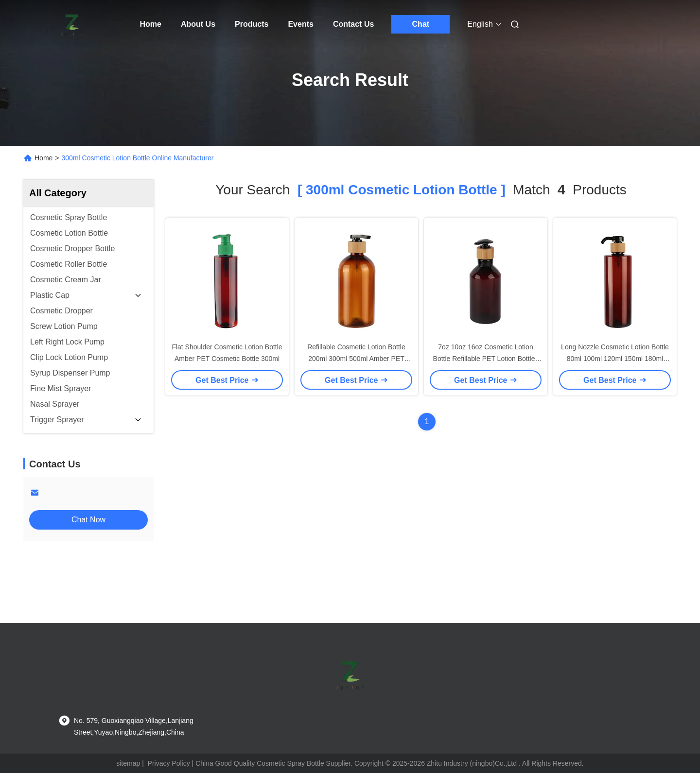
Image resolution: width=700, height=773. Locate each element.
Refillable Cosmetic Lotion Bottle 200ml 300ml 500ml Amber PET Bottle (356, 359)
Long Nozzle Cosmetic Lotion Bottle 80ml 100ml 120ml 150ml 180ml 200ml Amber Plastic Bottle (615, 359)
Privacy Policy (169, 763)
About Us (198, 24)
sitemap (128, 763)
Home (151, 24)
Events (300, 24)
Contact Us (353, 24)
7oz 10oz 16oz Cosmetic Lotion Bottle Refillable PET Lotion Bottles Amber (486, 359)
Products (252, 24)
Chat (421, 24)
